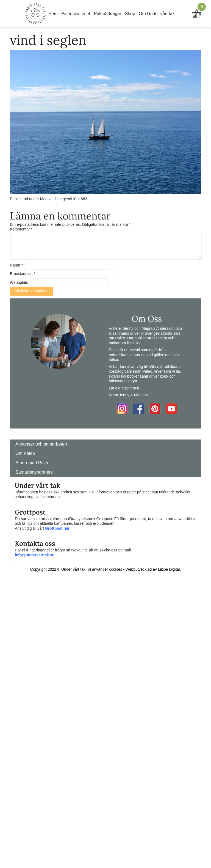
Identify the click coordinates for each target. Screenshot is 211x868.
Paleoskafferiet (76, 14)
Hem (53, 14)
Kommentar (21, 229)
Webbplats (19, 282)
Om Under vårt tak (157, 14)
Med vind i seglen (55, 199)
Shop (130, 14)
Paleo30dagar (108, 14)
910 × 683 (79, 199)
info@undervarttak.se (35, 555)
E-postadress (23, 274)
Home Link (35, 14)
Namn (16, 265)
